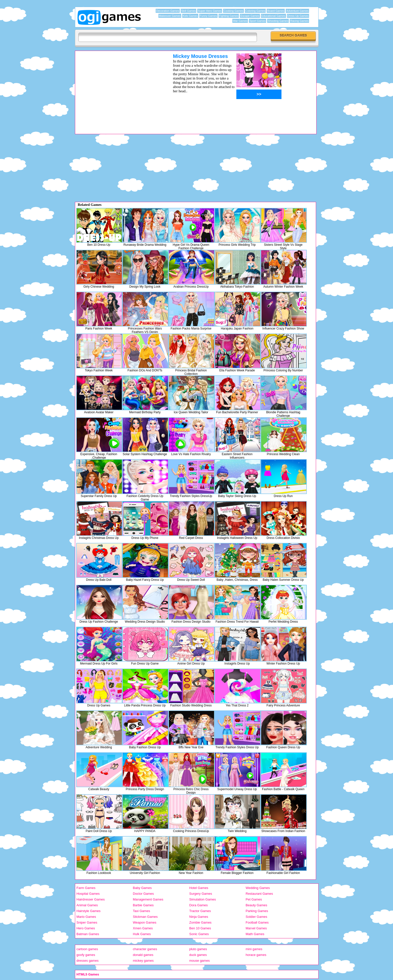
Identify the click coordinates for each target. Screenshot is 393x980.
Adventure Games (297, 11)
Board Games (276, 11)
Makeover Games (170, 16)
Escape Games (250, 16)
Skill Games (189, 11)
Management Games (148, 899)
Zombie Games (200, 922)
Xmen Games (143, 928)
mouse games (200, 961)
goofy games (86, 955)
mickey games (143, 961)
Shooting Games (278, 21)
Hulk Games (142, 934)
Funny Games (208, 16)
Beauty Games (256, 905)
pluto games (198, 949)
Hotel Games (199, 888)
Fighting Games (229, 16)
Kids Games (190, 16)
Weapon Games (145, 922)
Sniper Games (87, 922)
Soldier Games (256, 917)
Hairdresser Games (91, 899)
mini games (254, 949)
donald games (143, 955)
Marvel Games (256, 928)
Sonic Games (199, 934)
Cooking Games (233, 11)
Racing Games (299, 21)
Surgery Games (201, 894)
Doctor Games (143, 894)
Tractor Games (200, 911)
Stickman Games (145, 917)
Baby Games (142, 888)
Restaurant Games (259, 894)
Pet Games (254, 899)
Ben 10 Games (200, 928)
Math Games (255, 934)
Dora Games (199, 905)
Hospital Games (88, 894)
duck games (198, 955)
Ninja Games (199, 917)
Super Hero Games (210, 11)
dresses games (87, 961)
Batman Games (88, 934)
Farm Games (86, 888)
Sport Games (258, 21)
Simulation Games (203, 899)
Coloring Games (255, 11)
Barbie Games (143, 905)
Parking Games (257, 911)
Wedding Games (258, 888)
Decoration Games (168, 11)
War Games (240, 21)
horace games (256, 955)
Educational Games (273, 16)
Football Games (257, 922)
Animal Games (87, 905)
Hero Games (86, 928)
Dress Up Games (298, 16)
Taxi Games (141, 911)
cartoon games (87, 949)
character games (145, 949)
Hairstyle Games (88, 911)
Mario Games (86, 917)
